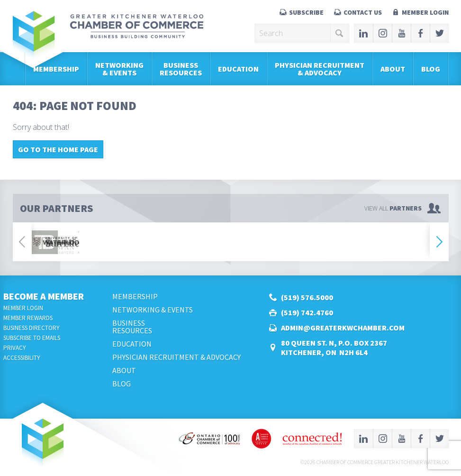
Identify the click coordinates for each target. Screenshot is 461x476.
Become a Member (44, 296)
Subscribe (306, 12)
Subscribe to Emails (32, 338)
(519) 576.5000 (307, 297)
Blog (431, 69)
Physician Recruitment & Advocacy (320, 69)
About (393, 69)
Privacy (15, 348)
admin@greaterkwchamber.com (343, 328)
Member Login (425, 12)
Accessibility (22, 358)
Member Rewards (28, 318)
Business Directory (32, 328)
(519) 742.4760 (307, 312)
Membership (56, 69)
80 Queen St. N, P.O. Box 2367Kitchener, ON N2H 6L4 (334, 348)
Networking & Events (119, 69)
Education (238, 69)
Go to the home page (58, 149)
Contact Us (363, 12)
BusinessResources (181, 69)
